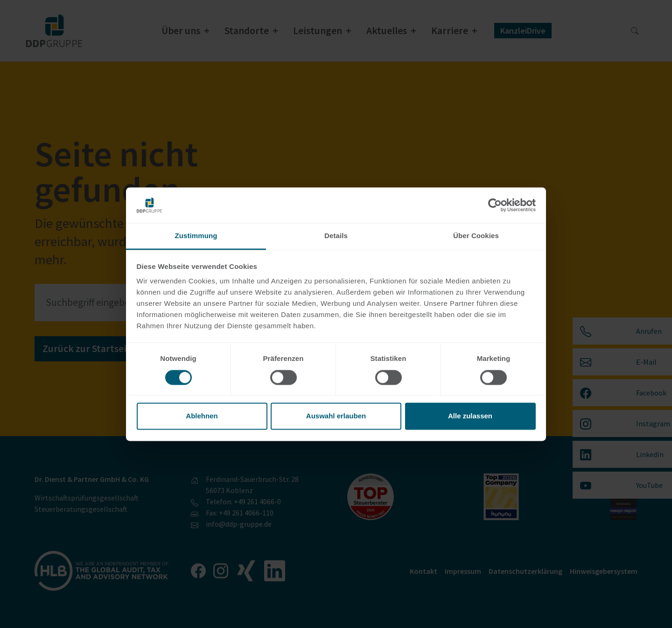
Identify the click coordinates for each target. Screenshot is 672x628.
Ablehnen (202, 416)
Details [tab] (336, 236)
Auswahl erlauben (336, 416)
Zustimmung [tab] (196, 236)
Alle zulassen (470, 416)
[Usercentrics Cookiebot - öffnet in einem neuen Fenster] (495, 205)
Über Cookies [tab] (476, 236)
